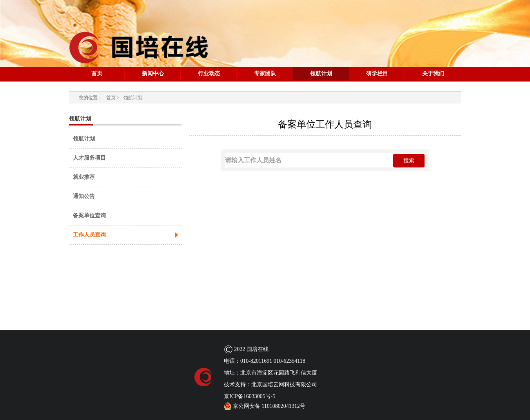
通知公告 (84, 196)
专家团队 (265, 74)
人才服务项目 (89, 158)
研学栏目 (377, 74)
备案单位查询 (89, 215)
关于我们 (433, 74)
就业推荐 (84, 177)
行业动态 (209, 74)
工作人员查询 (89, 235)
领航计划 (321, 74)
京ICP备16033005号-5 (250, 396)
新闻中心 (153, 74)
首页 (97, 74)
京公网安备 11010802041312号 (265, 406)
